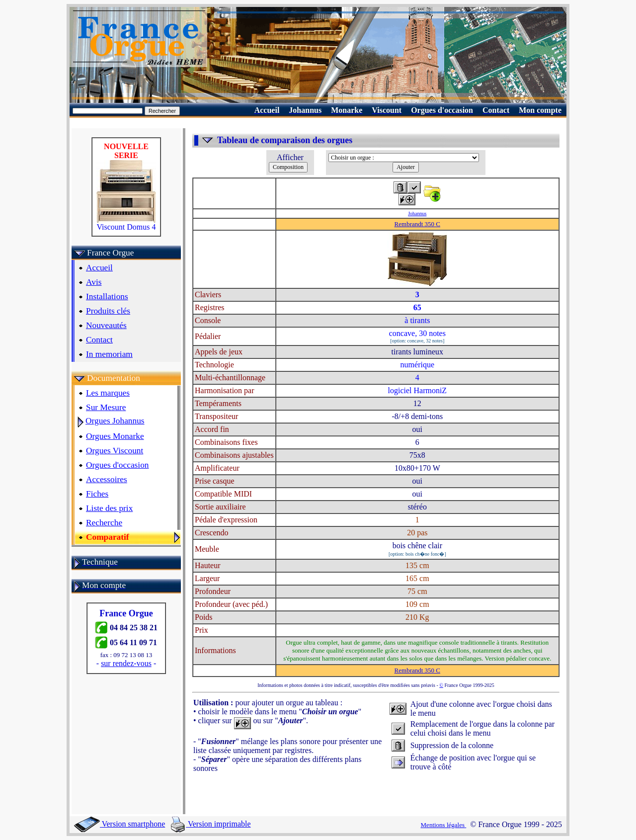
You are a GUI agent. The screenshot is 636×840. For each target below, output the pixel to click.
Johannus (417, 213)
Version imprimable (211, 824)
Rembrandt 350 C (417, 224)
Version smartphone (119, 824)
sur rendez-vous (126, 663)
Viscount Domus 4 (126, 223)
